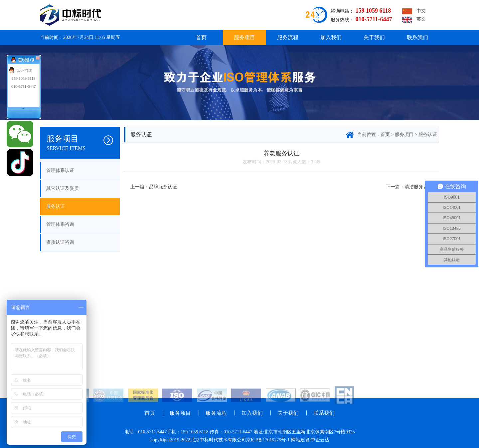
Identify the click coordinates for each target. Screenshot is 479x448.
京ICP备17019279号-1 (268, 440)
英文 (414, 20)
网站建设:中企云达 (310, 440)
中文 (414, 11)
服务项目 (244, 37)
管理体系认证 (60, 170)
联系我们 (417, 37)
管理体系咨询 (60, 224)
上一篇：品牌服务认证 (154, 187)
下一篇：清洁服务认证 (409, 187)
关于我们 (374, 37)
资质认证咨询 (60, 242)
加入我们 (331, 37)
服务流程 (288, 37)
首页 (201, 37)
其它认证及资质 (63, 188)
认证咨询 (24, 71)
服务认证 (56, 206)
